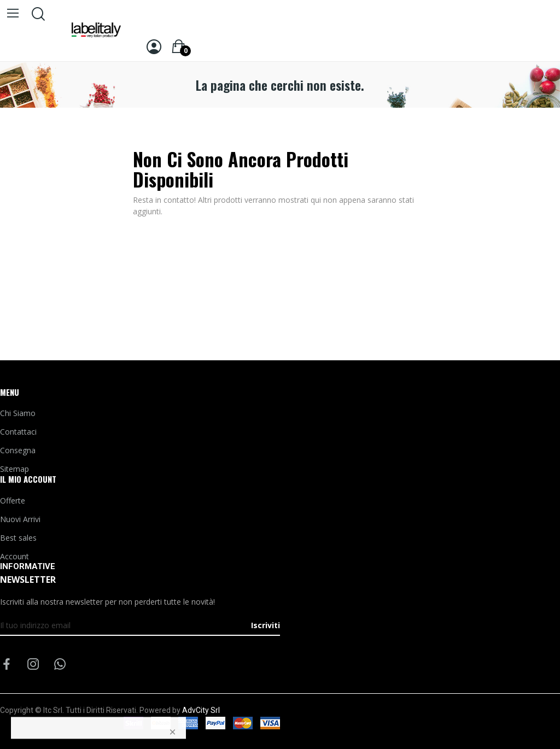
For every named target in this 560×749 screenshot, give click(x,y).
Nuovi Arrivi (20, 519)
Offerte (13, 501)
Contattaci (18, 432)
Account (14, 556)
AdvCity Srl (201, 710)
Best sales (18, 538)
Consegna (18, 450)
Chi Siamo (18, 413)
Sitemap (14, 469)
